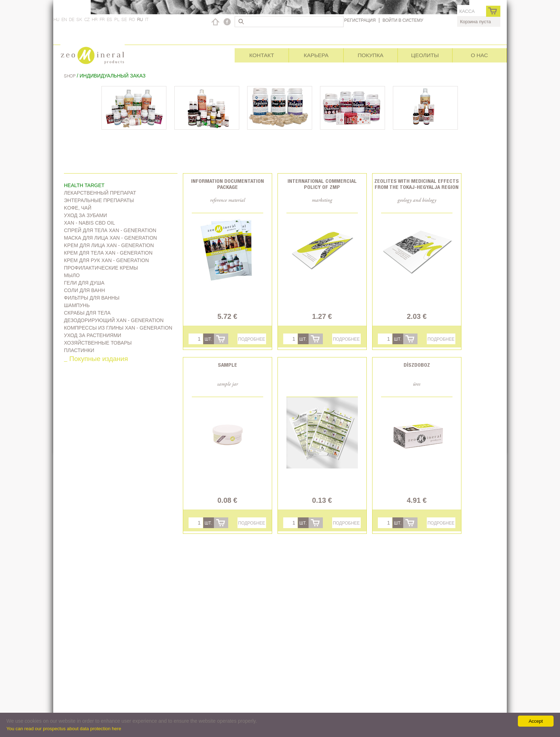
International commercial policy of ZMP (322, 184)
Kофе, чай (78, 208)
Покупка (370, 55)
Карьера (316, 55)
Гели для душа (84, 283)
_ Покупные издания (96, 359)
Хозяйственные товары (98, 343)
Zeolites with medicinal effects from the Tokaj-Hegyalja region (417, 184)
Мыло (72, 275)
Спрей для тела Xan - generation (110, 230)
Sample (227, 365)
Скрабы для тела (87, 313)
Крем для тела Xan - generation (108, 253)
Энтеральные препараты (99, 200)
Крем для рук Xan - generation (106, 260)
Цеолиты (425, 55)
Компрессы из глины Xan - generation (118, 328)
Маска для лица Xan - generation (110, 238)
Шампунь (77, 305)
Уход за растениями (92, 335)
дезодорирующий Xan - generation (114, 320)
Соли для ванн (84, 290)
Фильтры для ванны (92, 298)
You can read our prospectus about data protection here (64, 729)
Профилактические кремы (101, 268)
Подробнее (252, 339)
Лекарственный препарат (100, 193)
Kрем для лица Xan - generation (109, 245)
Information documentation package (227, 184)
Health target (84, 185)
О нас (479, 55)
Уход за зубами (86, 215)
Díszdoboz (417, 365)
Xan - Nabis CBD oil (89, 223)
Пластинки (79, 350)
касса (467, 11)
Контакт (262, 55)
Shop (70, 76)
